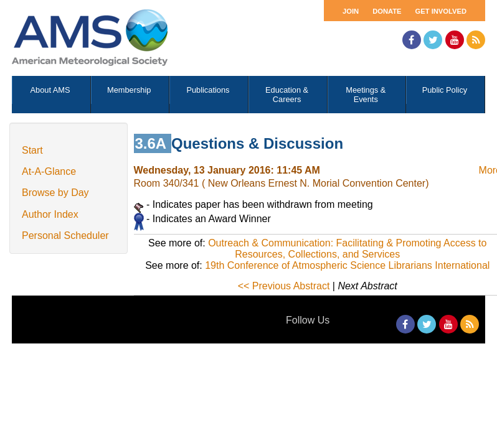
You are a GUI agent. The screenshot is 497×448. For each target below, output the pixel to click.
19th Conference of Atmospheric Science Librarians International (347, 265)
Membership (129, 90)
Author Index (50, 214)
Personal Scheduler (65, 236)
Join (351, 11)
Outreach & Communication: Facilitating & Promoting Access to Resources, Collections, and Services (347, 249)
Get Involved (441, 11)
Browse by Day (55, 193)
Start (32, 150)
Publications (208, 90)
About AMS (50, 90)
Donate (387, 11)
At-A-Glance (49, 171)
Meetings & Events (366, 95)
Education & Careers (287, 95)
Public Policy (445, 90)
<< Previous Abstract (284, 286)
